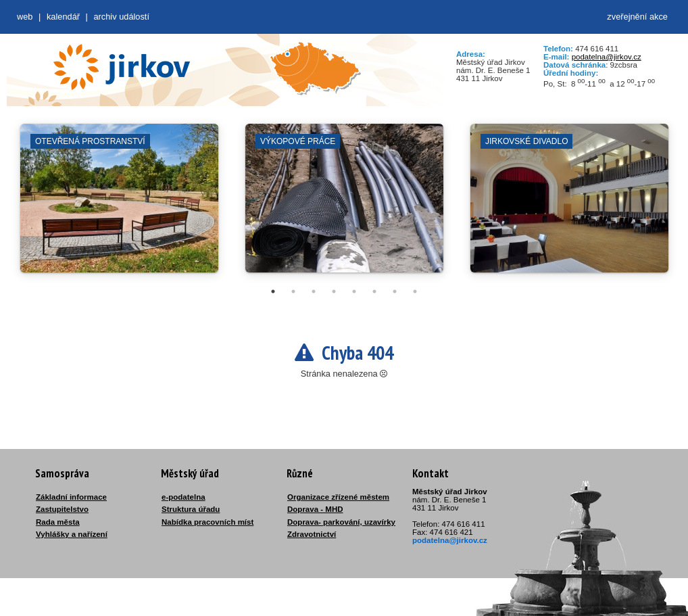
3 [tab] (314, 291)
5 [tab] (354, 291)
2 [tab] (293, 291)
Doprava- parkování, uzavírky (341, 522)
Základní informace (71, 497)
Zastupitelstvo (62, 509)
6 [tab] (374, 291)
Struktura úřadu (191, 509)
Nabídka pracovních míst (207, 522)
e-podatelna (183, 497)
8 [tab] (415, 291)
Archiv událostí (121, 17)
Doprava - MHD (315, 509)
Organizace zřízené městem (338, 497)
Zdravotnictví (312, 534)
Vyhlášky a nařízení (72, 534)
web (25, 17)
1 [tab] (273, 291)
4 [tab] (334, 291)
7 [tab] (395, 291)
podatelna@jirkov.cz (607, 57)
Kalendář (63, 17)
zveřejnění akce (637, 17)
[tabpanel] (119, 205)
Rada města (58, 522)
